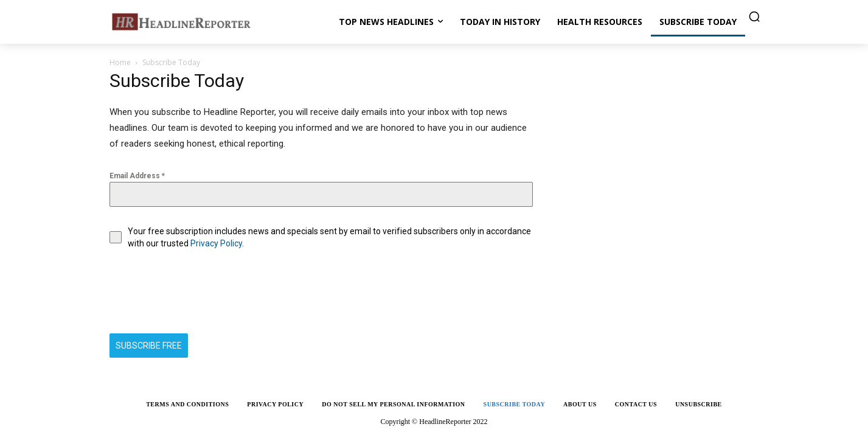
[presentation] (202, 291)
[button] (754, 16)
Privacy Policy (216, 243)
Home (120, 62)
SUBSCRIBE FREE (149, 346)
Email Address (137, 176)
